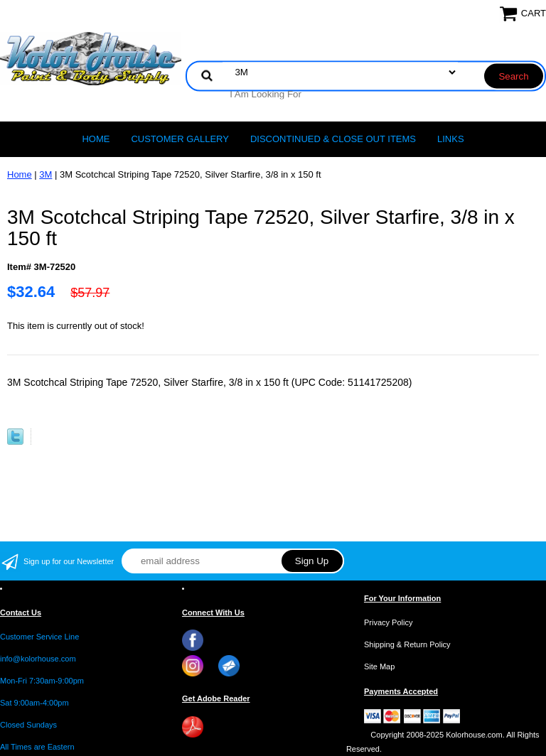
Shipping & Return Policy (407, 644)
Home (96, 139)
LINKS (451, 139)
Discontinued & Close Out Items (333, 139)
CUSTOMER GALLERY (180, 139)
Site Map (379, 666)
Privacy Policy (388, 622)
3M (45, 174)
